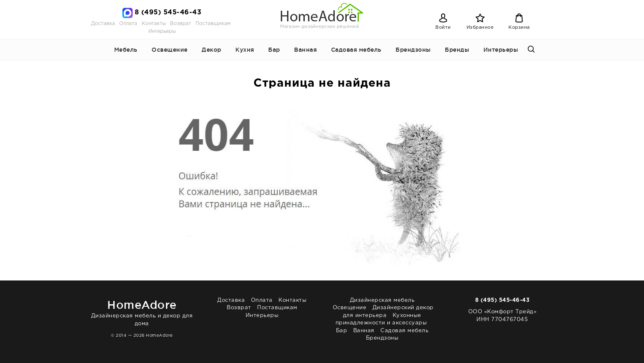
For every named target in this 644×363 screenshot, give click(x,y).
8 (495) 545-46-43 (168, 13)
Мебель (126, 50)
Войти (443, 28)
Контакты (154, 24)
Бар (274, 50)
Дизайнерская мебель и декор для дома (142, 311)
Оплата (128, 24)
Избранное (480, 28)
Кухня (245, 50)
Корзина (519, 28)
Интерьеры (162, 31)
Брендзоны (413, 50)
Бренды (457, 50)
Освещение (170, 50)
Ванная (305, 50)
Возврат (181, 24)
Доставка (103, 24)
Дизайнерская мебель (382, 300)
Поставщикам (213, 24)
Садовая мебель (356, 50)
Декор (212, 50)
